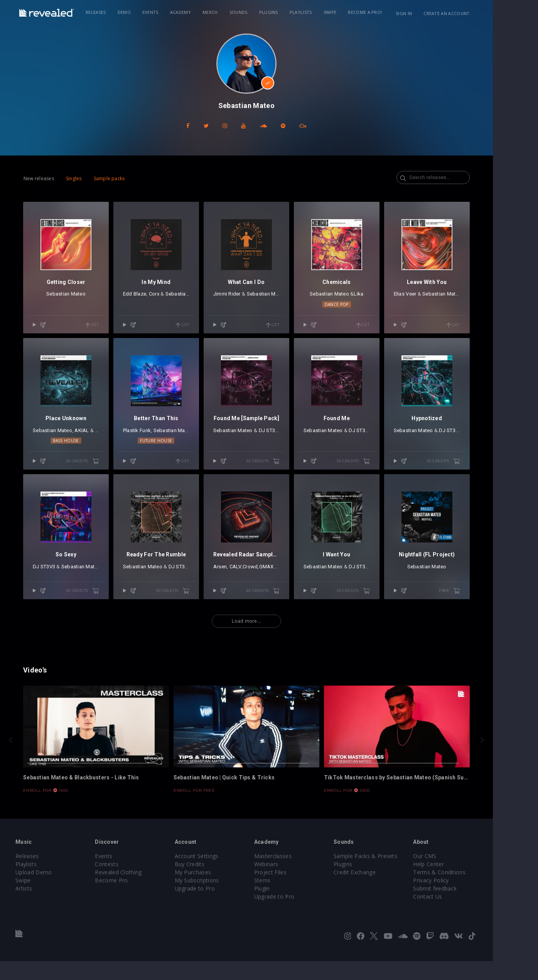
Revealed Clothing (138, 891)
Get (108, 330)
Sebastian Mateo (79, 299)
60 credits (288, 605)
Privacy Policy (457, 899)
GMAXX (288, 581)
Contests (127, 883)
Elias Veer (435, 299)
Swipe (344, 12)
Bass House (79, 450)
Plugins (283, 12)
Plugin (285, 907)
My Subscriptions (218, 899)
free (484, 605)
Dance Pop (364, 309)
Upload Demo (52, 891)
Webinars (289, 883)
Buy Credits (211, 883)
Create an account (477, 13)
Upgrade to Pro (216, 907)
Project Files (293, 891)
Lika (386, 299)
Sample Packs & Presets (390, 875)
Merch (225, 12)
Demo (138, 12)
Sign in (435, 13)
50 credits (98, 471)
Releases (110, 12)
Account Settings (218, 875)
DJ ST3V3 (292, 440)
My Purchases (214, 891)
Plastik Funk (152, 440)
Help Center (454, 883)
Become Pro (131, 899)
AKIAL (92, 440)
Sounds (253, 12)
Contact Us (453, 915)
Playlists (315, 12)
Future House (174, 450)
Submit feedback (461, 907)
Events (165, 12)
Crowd (270, 581)
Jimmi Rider (247, 299)
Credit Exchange (379, 891)
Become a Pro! (379, 12)
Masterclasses (296, 875)
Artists (42, 907)
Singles (84, 178)
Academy (195, 12)
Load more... (269, 636)
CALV (256, 581)
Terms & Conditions (465, 891)
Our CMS (450, 875)
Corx (169, 299)
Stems (285, 899)
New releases (50, 178)
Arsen (240, 581)
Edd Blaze (150, 299)
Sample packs (120, 178)
